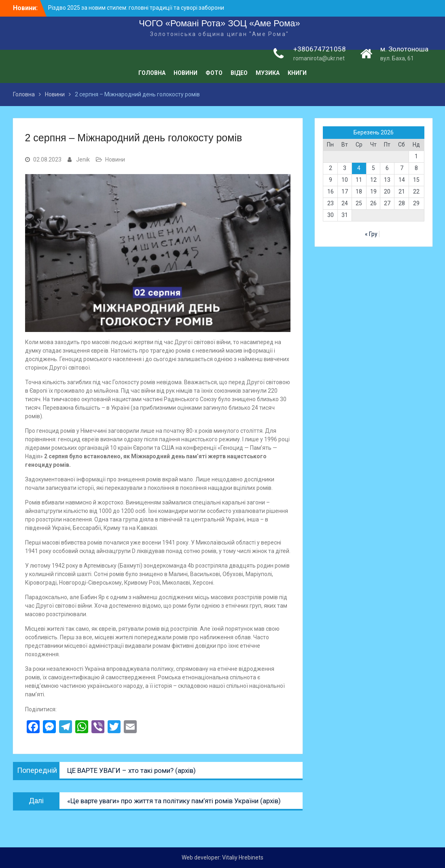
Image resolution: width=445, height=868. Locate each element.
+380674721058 (320, 49)
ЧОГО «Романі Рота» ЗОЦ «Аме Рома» (219, 23)
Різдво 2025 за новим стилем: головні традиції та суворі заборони (136, 8)
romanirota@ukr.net (319, 58)
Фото (214, 73)
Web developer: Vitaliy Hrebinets (222, 857)
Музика (268, 73)
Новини (185, 73)
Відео (239, 73)
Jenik (83, 160)
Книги (297, 73)
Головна (152, 73)
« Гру (371, 234)
